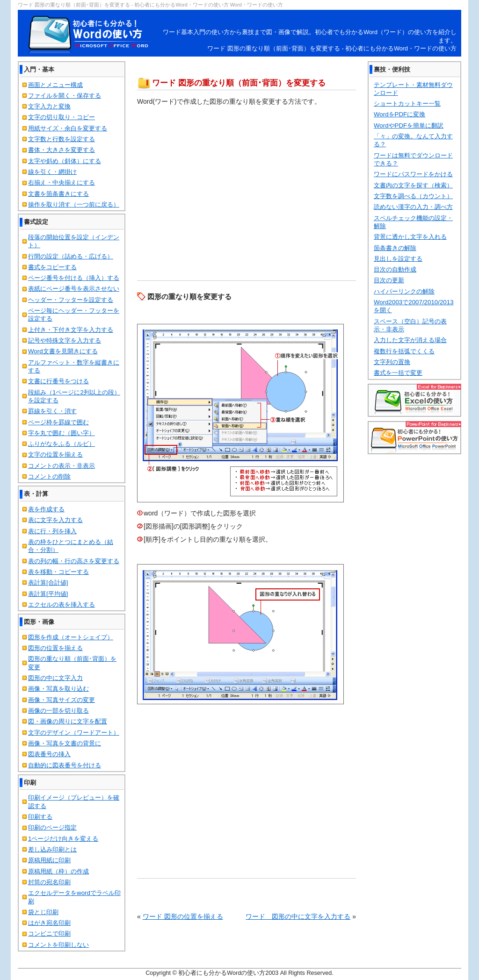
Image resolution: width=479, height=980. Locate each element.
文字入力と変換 (49, 106)
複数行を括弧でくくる (404, 351)
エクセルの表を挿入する (62, 604)
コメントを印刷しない (58, 945)
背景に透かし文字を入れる (410, 237)
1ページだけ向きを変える (63, 839)
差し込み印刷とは (52, 849)
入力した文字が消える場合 (410, 340)
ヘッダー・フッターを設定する (71, 300)
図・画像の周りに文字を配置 (68, 721)
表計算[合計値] (48, 583)
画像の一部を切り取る (58, 711)
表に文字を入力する (55, 520)
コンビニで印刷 (49, 934)
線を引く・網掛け (52, 172)
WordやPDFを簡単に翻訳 (409, 125)
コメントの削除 (49, 476)
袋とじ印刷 (43, 912)
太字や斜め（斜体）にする (65, 161)
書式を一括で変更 (398, 373)
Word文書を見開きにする (63, 351)
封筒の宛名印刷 (49, 882)
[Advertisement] (247, 67)
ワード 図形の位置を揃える (183, 916)
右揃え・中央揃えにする (62, 182)
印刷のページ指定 (52, 827)
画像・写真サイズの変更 (62, 700)
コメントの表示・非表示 (62, 466)
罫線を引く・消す (52, 411)
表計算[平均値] (48, 594)
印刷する (40, 817)
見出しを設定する (398, 259)
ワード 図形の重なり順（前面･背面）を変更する (239, 83)
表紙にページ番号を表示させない (74, 289)
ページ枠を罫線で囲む (58, 422)
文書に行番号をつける (58, 381)
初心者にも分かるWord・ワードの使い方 (90, 33)
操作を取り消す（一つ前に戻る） (74, 204)
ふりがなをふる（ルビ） (62, 444)
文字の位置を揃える (55, 454)
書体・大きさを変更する (62, 150)
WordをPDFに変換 (399, 114)
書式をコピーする (52, 267)
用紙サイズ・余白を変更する (68, 128)
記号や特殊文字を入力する (65, 340)
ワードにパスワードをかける (413, 174)
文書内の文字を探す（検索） (413, 185)
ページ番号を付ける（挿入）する (74, 278)
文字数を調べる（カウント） (413, 196)
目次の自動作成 (395, 269)
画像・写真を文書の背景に (65, 743)
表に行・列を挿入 (52, 531)
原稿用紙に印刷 (49, 860)
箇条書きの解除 (395, 248)
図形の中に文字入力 (55, 678)
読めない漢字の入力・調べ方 (413, 207)
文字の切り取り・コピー (62, 117)
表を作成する (46, 509)
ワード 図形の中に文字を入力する (298, 916)
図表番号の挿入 (49, 754)
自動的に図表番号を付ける (65, 765)
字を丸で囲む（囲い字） (62, 433)
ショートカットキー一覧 (407, 104)
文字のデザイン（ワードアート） (74, 733)
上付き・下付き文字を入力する (71, 330)
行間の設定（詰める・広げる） (71, 256)
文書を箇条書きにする (58, 194)
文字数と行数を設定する (62, 139)
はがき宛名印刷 (49, 923)
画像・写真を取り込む (58, 689)
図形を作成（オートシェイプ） (71, 637)
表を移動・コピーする (58, 572)
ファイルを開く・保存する (65, 96)
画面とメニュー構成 (55, 85)
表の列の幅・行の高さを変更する (74, 561)
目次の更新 (389, 280)
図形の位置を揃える (55, 648)
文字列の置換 (392, 362)
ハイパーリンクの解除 (404, 291)
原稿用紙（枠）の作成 (58, 871)
